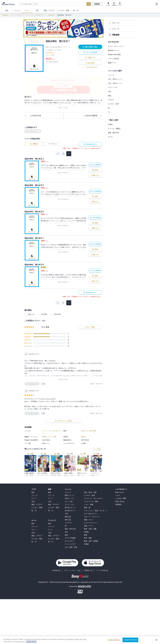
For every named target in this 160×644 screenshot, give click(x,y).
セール (110, 137)
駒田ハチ (49, 473)
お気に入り (90, 58)
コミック (111, 75)
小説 (110, 91)
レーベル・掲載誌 (114, 129)
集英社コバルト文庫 (55, 50)
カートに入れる (90, 52)
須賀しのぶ (31, 314)
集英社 (83, 435)
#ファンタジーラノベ (33, 131)
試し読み (90, 63)
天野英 (31, 473)
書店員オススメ (113, 50)
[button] (102, 568)
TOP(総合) (5, 15)
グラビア (111, 100)
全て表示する (63, 173)
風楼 (79, 473)
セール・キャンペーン (116, 46)
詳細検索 (97, 4)
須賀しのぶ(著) (50, 47)
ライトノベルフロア (17, 15)
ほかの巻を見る (90, 67)
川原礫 (92, 473)
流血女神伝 (51, 15)
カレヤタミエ (42, 473)
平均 (43, 327)
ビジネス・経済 (113, 104)
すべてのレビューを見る (63, 419)
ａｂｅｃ (98, 473)
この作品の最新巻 (92, 116)
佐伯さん (67, 473)
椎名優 (59, 473)
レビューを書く (50, 55)
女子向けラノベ (41, 15)
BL (109, 108)
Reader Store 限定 (114, 55)
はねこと (73, 473)
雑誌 (110, 96)
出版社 (110, 124)
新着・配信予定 (113, 133)
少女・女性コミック (115, 83)
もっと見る (63, 108)
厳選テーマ (112, 63)
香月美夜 (53, 473)
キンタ (83, 473)
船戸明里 (44, 314)
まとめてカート (90, 144)
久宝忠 (26, 473)
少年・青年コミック (115, 79)
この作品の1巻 (33, 116)
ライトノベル (29, 15)
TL (109, 112)
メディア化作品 (113, 59)
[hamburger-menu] (157, 4)
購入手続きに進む (90, 47)
